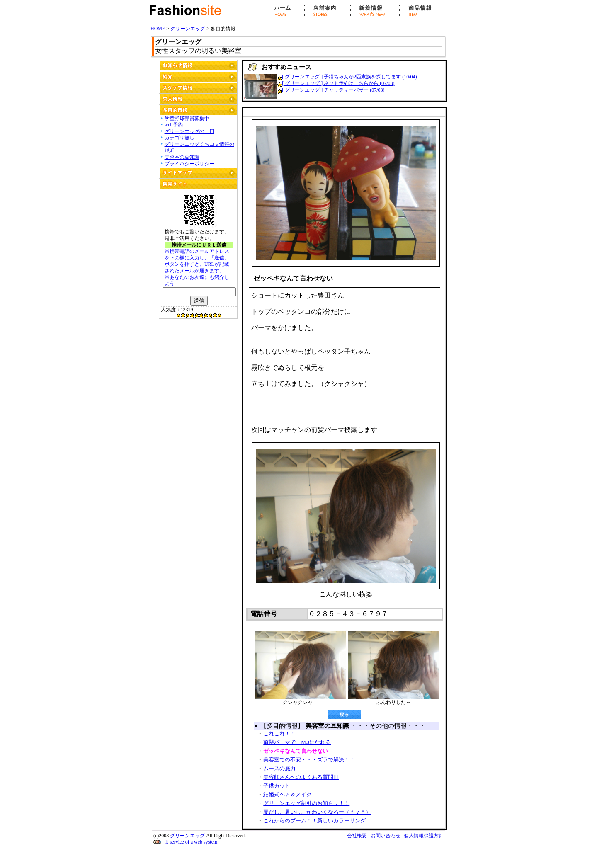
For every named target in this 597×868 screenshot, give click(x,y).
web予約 (174, 125)
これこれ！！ (279, 733)
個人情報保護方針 (424, 836)
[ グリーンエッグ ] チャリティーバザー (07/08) (333, 90)
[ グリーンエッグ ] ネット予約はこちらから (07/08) (338, 83)
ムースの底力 (279, 768)
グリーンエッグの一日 (189, 131)
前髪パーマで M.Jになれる (297, 742)
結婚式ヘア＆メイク (288, 794)
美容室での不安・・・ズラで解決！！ (309, 760)
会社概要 (357, 836)
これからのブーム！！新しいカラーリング (314, 821)
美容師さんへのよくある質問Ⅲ (301, 777)
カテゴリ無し (180, 138)
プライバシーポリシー (189, 164)
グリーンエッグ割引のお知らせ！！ (306, 803)
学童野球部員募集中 (187, 119)
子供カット (277, 786)
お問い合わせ (386, 836)
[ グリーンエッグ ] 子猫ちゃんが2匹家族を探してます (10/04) (349, 77)
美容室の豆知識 (182, 157)
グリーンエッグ (188, 29)
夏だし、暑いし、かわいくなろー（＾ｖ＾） (317, 812)
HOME (158, 29)
